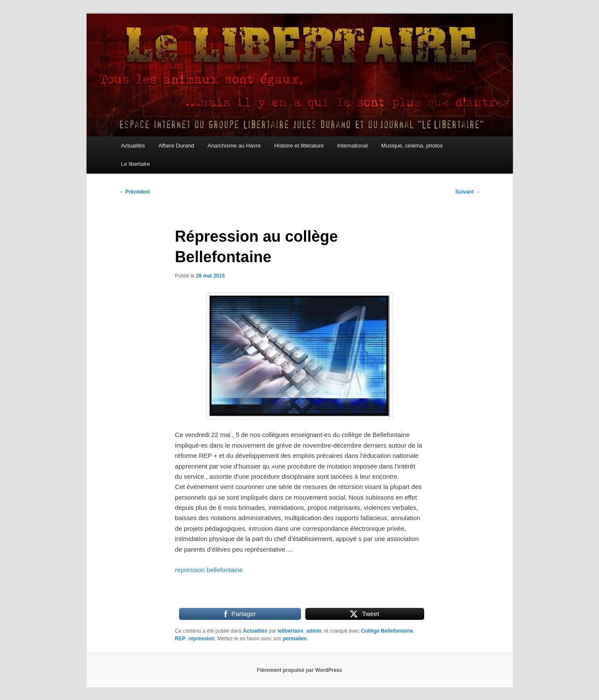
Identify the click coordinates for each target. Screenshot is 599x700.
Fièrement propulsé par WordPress (300, 670)
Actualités (133, 146)
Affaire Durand (177, 146)
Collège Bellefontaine (387, 631)
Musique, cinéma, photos (412, 146)
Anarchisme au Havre (234, 146)
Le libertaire (136, 164)
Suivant (468, 192)
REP (180, 639)
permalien (295, 639)
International (353, 146)
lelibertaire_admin (299, 631)
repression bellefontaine (209, 570)
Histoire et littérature (299, 146)
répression (201, 639)
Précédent (135, 192)
